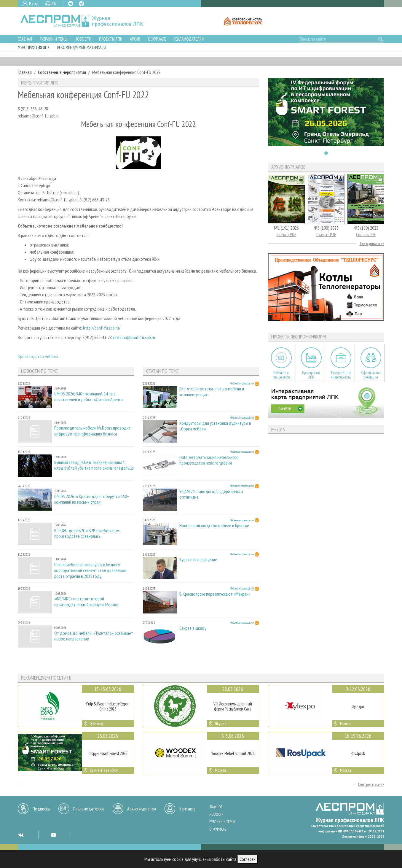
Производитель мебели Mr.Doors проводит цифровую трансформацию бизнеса (92, 431)
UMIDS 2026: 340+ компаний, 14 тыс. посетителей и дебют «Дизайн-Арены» (89, 397)
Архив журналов (142, 809)
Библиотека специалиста (281, 375)
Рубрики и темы (54, 39)
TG (81, 4)
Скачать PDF (286, 235)
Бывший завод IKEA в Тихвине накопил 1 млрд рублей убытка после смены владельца (94, 465)
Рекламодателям (189, 39)
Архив (135, 39)
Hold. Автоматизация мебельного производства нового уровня (209, 460)
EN (54, 4)
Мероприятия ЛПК (34, 47)
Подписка (41, 809)
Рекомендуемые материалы (82, 47)
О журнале (157, 39)
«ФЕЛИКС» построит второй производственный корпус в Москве (86, 602)
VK (71, 4)
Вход (34, 4)
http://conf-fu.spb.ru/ (102, 328)
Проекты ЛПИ (111, 39)
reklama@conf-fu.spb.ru (134, 337)
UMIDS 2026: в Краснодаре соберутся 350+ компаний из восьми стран (92, 499)
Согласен (248, 859)
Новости (83, 39)
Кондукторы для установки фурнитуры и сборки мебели (215, 426)
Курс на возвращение (198, 560)
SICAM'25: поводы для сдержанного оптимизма (211, 494)
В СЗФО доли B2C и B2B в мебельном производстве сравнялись (87, 533)
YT (53, 835)
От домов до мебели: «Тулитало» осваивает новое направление (94, 636)
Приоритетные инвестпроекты (341, 375)
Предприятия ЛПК (311, 375)
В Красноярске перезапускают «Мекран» (215, 594)
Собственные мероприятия (62, 72)
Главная (25, 39)
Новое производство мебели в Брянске (214, 526)
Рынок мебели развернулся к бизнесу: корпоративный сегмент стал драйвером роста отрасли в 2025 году (90, 570)
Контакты (188, 809)
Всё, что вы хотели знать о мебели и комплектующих (212, 392)
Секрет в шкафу (193, 628)
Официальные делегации (371, 375)
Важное (216, 807)
